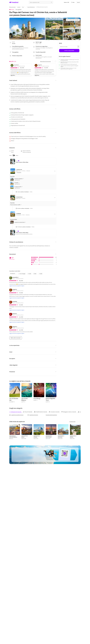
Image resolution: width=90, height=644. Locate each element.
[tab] (16, 412)
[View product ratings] (12, 9)
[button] (73, 2)
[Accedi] (78, 2)
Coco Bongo (37, 399)
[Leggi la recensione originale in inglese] (17, 286)
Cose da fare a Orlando (37, 436)
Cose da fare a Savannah (61, 436)
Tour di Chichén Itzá (14, 399)
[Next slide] (55, 61)
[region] (45, 393)
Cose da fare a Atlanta (73, 436)
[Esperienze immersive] (33, 415)
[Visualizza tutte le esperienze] (51, 415)
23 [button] (13, 9)
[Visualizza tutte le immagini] (73, 20)
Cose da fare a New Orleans (49, 436)
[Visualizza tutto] (72, 421)
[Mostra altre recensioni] (16, 338)
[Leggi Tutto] (13, 75)
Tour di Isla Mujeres (25, 399)
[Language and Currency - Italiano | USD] (66, 2)
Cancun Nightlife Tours (50, 399)
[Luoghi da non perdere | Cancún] (16, 415)
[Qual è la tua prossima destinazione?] (41, 2)
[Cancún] (19, 7)
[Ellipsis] (26, 7)
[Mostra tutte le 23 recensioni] (45, 61)
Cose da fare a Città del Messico (13, 436)
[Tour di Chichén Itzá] (31, 7)
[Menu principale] (12, 7)
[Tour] (23, 7)
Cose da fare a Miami (25, 436)
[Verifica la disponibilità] (69, 51)
